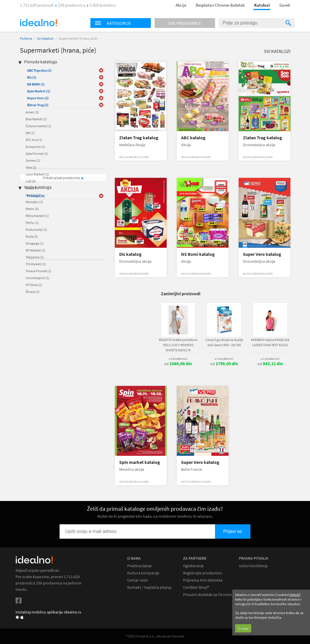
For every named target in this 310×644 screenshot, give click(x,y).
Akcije (181, 5)
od (178, 364)
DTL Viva (34, 140)
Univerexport (38, 278)
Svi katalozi (45, 38)
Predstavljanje (139, 566)
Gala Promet (37, 154)
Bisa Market (36, 119)
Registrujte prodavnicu (202, 573)
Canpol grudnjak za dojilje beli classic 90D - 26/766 (224, 342)
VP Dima (34, 285)
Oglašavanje (193, 566)
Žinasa (33, 292)
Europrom (35, 147)
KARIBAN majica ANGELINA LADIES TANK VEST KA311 (270, 342)
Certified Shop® (196, 587)
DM (30, 133)
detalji (295, 595)
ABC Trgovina (39, 70)
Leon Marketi (37, 174)
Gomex (33, 160)
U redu (243, 628)
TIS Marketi (36, 264)
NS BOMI (36, 84)
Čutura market (38, 126)
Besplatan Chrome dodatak (220, 5)
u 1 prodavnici (178, 359)
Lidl (31, 181)
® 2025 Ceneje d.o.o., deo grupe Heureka (155, 636)
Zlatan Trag (38, 105)
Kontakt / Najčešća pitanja (149, 587)
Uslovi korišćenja (253, 566)
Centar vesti (137, 580)
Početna (26, 38)
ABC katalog (193, 138)
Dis (32, 77)
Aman (32, 112)
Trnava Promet (39, 271)
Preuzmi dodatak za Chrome (207, 595)
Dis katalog (130, 254)
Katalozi (262, 5)
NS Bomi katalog (198, 254)
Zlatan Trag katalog (139, 138)
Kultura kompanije (143, 573)
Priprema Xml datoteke (203, 580)
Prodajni (36, 196)
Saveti (285, 5)
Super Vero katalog (262, 254)
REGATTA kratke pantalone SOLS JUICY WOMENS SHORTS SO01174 (178, 345)
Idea (31, 167)
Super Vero (38, 98)
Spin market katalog (140, 462)
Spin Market (39, 91)
